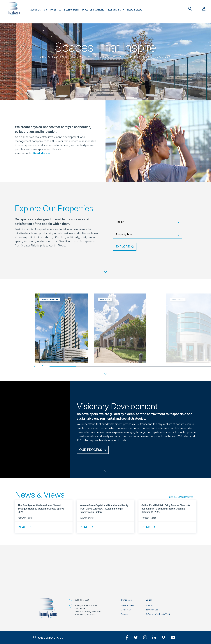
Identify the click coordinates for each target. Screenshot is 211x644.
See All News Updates (181, 497)
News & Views (135, 10)
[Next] (40, 366)
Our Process (91, 450)
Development (72, 10)
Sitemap (150, 605)
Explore (123, 247)
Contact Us (126, 610)
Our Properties (52, 10)
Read (22, 527)
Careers (125, 614)
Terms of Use (152, 610)
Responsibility (116, 10)
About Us (36, 10)
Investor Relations (93, 10)
